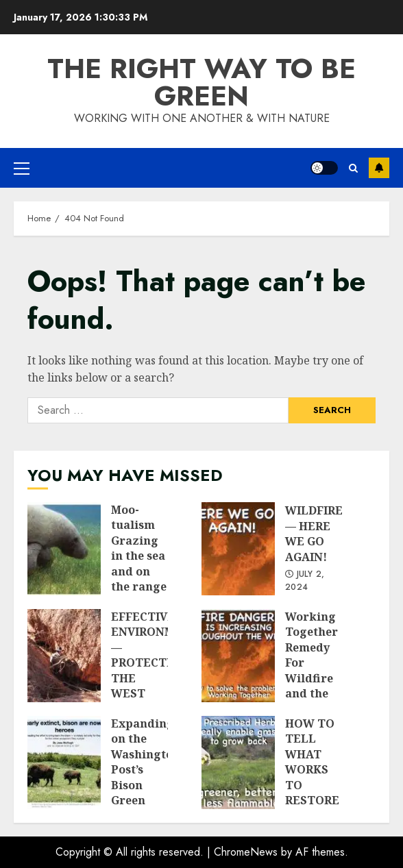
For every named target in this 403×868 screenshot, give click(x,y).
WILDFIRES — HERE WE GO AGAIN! (238, 549)
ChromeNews (246, 852)
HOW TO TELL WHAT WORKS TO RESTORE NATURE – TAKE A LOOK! (238, 762)
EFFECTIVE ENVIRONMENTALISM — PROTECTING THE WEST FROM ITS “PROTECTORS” (64, 656)
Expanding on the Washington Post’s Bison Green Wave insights (64, 762)
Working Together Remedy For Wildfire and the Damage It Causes (238, 656)
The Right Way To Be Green (201, 82)
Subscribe (379, 168)
